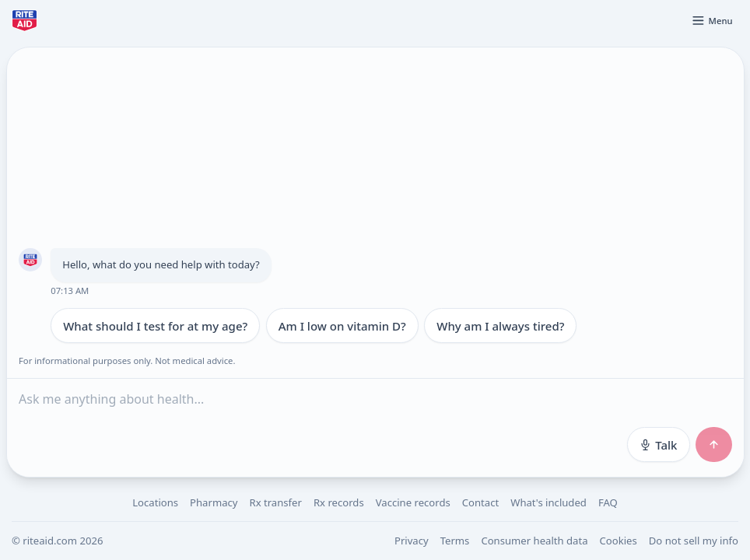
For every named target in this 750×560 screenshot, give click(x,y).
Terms (455, 541)
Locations (155, 502)
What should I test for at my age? (155, 326)
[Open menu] (712, 20)
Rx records (339, 502)
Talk (658, 445)
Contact (480, 502)
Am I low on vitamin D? (342, 326)
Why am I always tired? (500, 326)
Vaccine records (413, 502)
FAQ (608, 502)
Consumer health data (534, 541)
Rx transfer (275, 502)
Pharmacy (214, 502)
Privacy (412, 541)
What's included (548, 502)
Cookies (619, 541)
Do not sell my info (694, 541)
